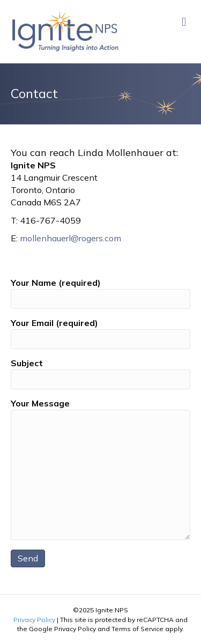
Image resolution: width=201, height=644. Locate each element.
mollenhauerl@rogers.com (70, 238)
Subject (100, 373)
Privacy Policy (34, 620)
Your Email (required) (100, 333)
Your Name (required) (100, 293)
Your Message (100, 469)
